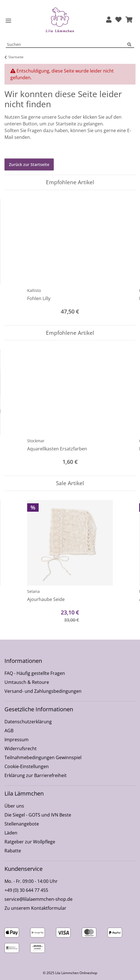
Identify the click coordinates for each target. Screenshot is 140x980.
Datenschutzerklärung (28, 722)
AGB (9, 731)
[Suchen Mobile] (67, 45)
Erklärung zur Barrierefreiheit (36, 775)
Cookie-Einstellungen (27, 766)
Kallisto (34, 290)
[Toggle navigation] (8, 21)
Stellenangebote (22, 824)
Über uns (14, 806)
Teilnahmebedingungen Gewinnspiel (43, 757)
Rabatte (13, 851)
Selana (33, 591)
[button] (109, 20)
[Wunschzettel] (118, 20)
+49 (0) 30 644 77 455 (26, 890)
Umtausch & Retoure (27, 682)
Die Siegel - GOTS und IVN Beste (38, 815)
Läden (11, 833)
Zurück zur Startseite (29, 164)
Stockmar (36, 441)
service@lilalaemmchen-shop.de (39, 899)
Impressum (17, 740)
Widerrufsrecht (21, 749)
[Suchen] (131, 45)
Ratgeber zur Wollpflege (30, 842)
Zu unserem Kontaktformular (35, 908)
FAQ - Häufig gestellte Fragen (35, 673)
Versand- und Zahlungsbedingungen (43, 691)
